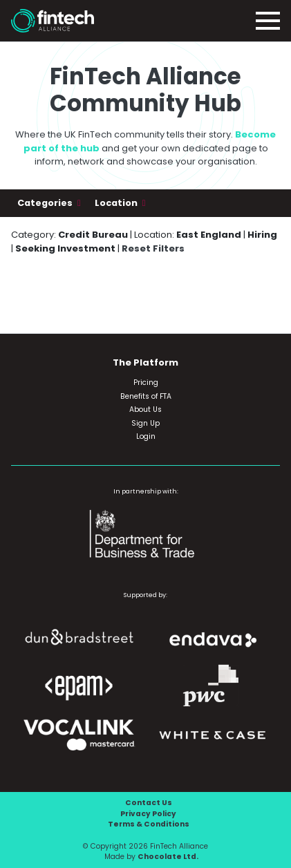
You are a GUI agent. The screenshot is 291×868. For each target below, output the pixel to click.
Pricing (146, 383)
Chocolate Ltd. (168, 857)
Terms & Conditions (149, 824)
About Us (145, 409)
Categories (46, 203)
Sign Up (145, 423)
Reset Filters (153, 248)
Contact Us (149, 803)
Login (146, 436)
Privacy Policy (148, 814)
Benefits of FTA (146, 396)
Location (117, 203)
